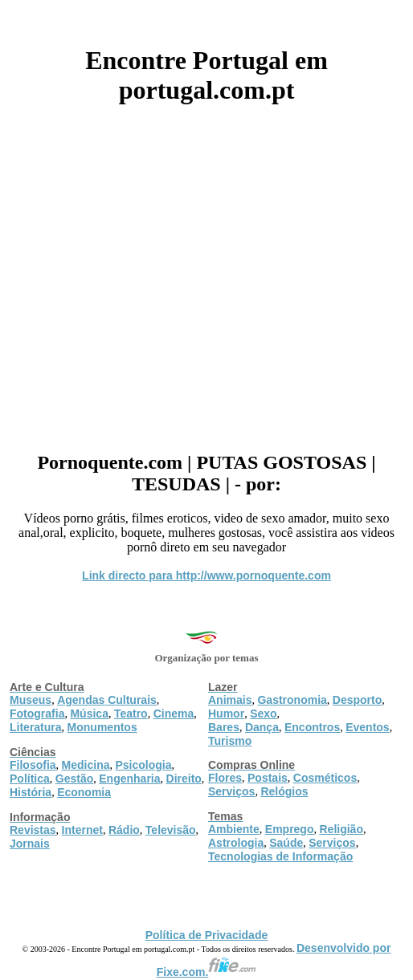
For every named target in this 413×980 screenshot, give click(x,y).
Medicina (86, 765)
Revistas (33, 830)
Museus (31, 700)
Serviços (231, 791)
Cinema (174, 714)
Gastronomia (292, 700)
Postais (268, 778)
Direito (184, 779)
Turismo (230, 741)
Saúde (286, 843)
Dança (262, 727)
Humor (226, 714)
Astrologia (236, 843)
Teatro (131, 714)
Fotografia (37, 714)
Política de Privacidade (207, 935)
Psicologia (143, 765)
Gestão (74, 779)
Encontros (312, 727)
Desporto (357, 700)
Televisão (171, 830)
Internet (82, 830)
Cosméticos (325, 778)
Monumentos (102, 727)
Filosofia (33, 765)
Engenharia (129, 779)
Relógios (284, 791)
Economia (84, 792)
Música (89, 714)
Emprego (290, 829)
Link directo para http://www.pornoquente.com (206, 575)
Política (30, 779)
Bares (224, 727)
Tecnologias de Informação (280, 856)
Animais (230, 700)
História (31, 792)
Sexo (263, 714)
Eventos (367, 727)
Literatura (36, 727)
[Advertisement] (206, 272)
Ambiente (234, 829)
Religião (341, 829)
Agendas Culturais (107, 700)
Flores (225, 778)
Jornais (30, 844)
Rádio (124, 830)
